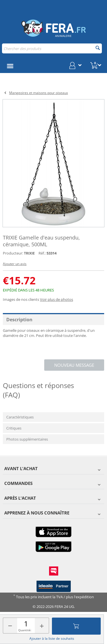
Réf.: (42, 253)
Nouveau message (74, 365)
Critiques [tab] (14, 428)
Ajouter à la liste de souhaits (52, 638)
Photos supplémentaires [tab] (27, 439)
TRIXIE (29, 253)
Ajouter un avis (15, 264)
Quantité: (25, 630)
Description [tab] (19, 320)
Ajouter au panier (76, 626)
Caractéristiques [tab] (20, 417)
